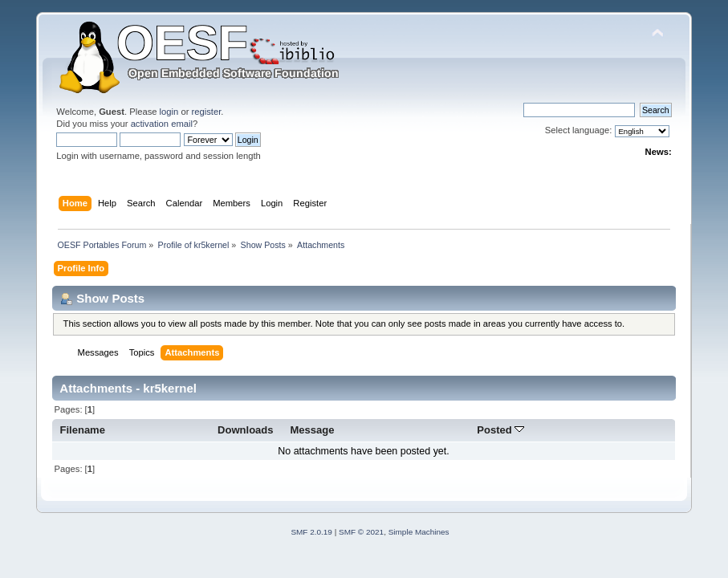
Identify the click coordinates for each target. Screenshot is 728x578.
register (207, 112)
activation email (162, 124)
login (169, 112)
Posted (500, 430)
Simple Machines (419, 532)
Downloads (246, 430)
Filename (82, 430)
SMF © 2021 (361, 532)
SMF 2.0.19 (311, 532)
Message (313, 430)
